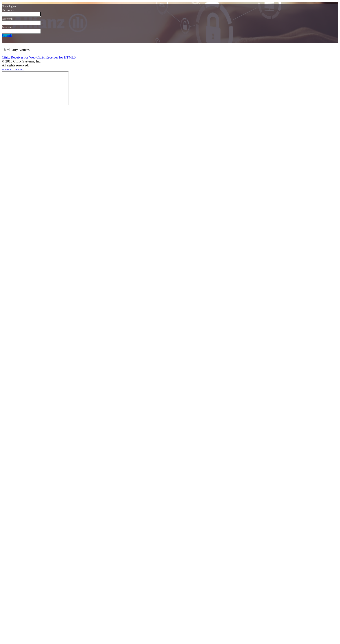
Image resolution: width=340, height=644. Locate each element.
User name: (8, 10)
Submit (7, 36)
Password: (7, 19)
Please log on (9, 6)
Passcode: (7, 27)
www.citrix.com (13, 69)
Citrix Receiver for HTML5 (56, 57)
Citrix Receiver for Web (19, 57)
